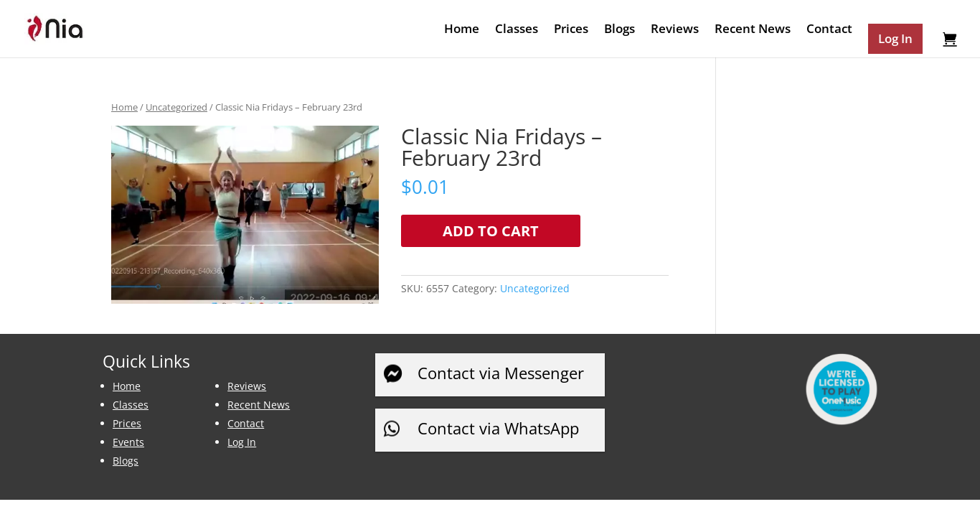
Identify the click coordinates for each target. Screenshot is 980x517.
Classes (517, 30)
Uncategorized (176, 107)
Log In (242, 442)
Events (128, 442)
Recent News (753, 30)
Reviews (675, 30)
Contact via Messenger (501, 373)
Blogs (619, 30)
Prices (571, 30)
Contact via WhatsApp (498, 428)
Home (462, 30)
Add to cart (491, 231)
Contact (829, 30)
